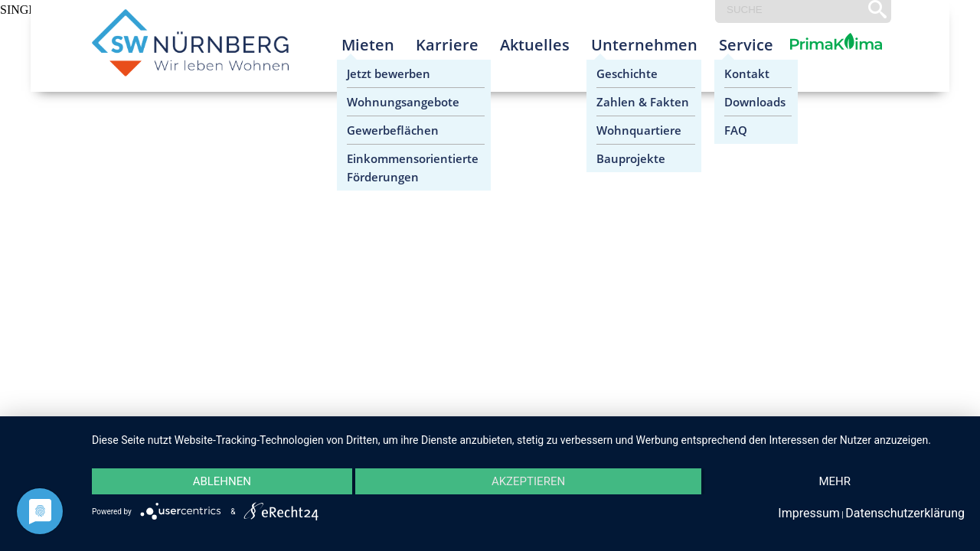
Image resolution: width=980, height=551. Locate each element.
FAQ (736, 130)
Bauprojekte (631, 158)
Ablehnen (222, 481)
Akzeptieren (528, 481)
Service (746, 45)
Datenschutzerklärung (905, 513)
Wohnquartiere (639, 130)
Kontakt (747, 73)
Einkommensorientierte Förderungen (413, 168)
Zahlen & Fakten (643, 102)
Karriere (447, 45)
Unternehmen (644, 45)
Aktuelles (535, 45)
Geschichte (627, 73)
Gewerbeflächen (393, 130)
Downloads (755, 102)
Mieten (368, 45)
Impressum (809, 513)
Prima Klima (817, 57)
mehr (835, 481)
